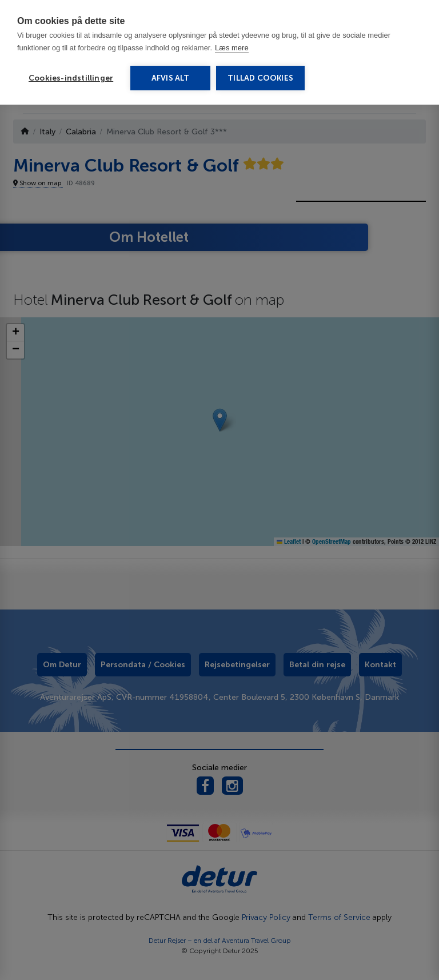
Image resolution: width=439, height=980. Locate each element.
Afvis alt (171, 78)
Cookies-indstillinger (71, 78)
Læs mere (232, 48)
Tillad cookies (260, 78)
